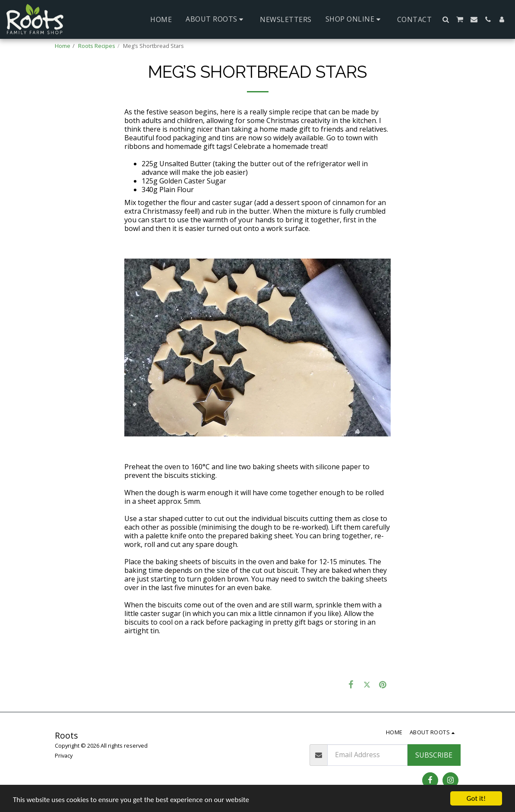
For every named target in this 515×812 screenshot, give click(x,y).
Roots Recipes (97, 46)
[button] (216, 19)
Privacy (64, 755)
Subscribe (434, 755)
